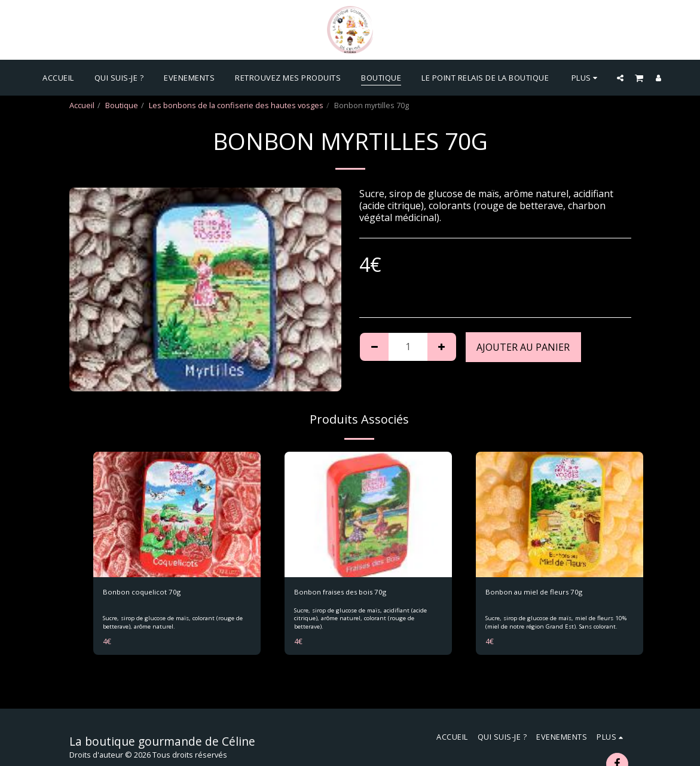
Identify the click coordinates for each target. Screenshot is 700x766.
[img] (177, 514)
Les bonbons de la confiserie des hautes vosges (236, 105)
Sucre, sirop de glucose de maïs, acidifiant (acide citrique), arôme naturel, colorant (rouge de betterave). (361, 619)
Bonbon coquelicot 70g (144, 592)
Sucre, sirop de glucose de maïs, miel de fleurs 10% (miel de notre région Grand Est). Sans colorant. (556, 623)
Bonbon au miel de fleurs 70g (538, 592)
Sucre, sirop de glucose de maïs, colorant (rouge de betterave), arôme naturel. (173, 623)
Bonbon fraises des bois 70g (346, 592)
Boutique (122, 105)
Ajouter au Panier (523, 347)
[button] (620, 78)
